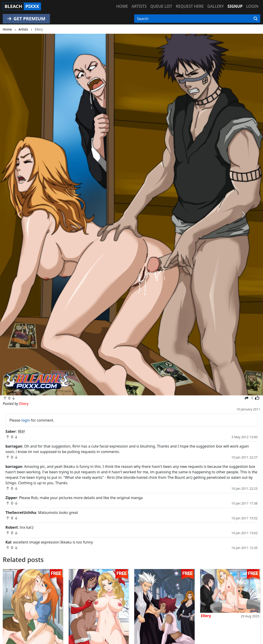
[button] (20, 215)
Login (252, 6)
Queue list (161, 6)
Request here (190, 6)
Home (122, 6)
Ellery (206, 616)
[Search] (256, 19)
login (26, 420)
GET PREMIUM (26, 19)
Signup (235, 6)
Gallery (216, 6)
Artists (139, 6)
